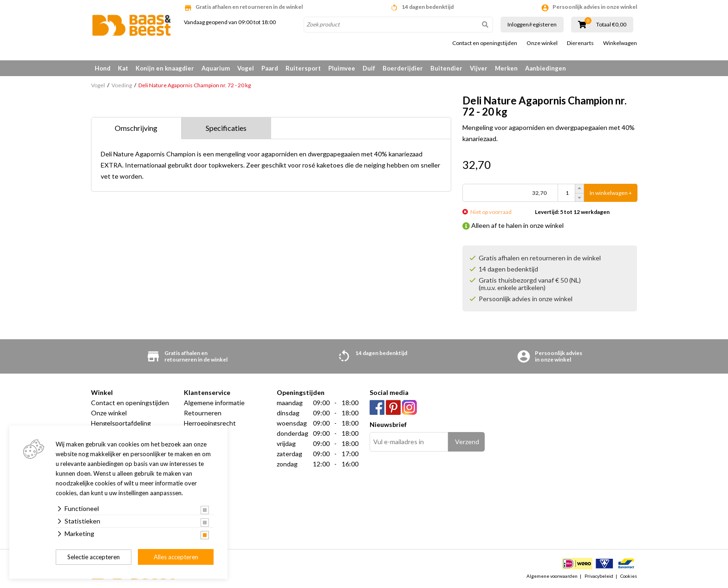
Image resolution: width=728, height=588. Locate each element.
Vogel (246, 68)
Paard (270, 68)
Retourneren (203, 413)
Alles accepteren (176, 557)
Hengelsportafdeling (121, 423)
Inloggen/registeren (532, 24)
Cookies (629, 576)
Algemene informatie (214, 403)
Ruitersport (303, 68)
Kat (123, 68)
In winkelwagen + (611, 193)
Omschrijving (136, 128)
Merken (506, 68)
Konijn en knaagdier (165, 68)
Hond (103, 68)
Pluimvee (342, 68)
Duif (369, 68)
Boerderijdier (403, 68)
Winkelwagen (620, 43)
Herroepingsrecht (210, 423)
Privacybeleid (599, 576)
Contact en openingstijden (485, 43)
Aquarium (216, 68)
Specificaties (226, 128)
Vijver (479, 68)
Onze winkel (542, 43)
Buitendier (446, 68)
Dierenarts (580, 43)
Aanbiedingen (546, 68)
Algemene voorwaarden (552, 576)
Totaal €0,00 (611, 25)
